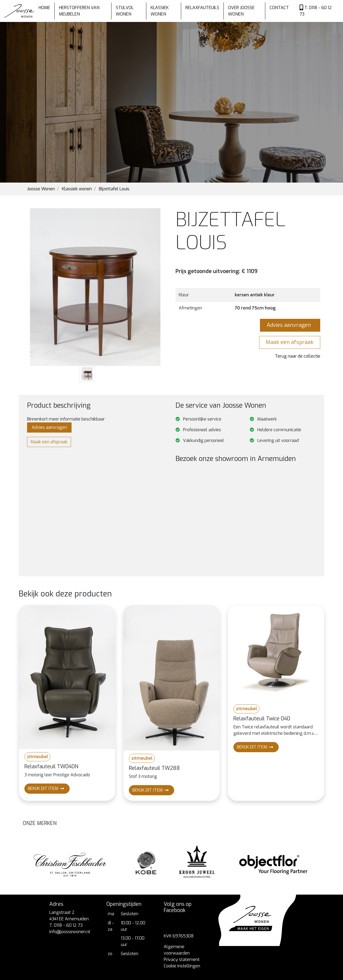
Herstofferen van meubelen (79, 11)
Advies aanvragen (290, 325)
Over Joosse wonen (241, 11)
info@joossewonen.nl (70, 932)
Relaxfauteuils (202, 8)
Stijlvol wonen (125, 11)
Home (44, 8)
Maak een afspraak (290, 342)
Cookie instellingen (182, 966)
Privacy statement (182, 960)
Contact (279, 8)
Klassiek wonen (160, 11)
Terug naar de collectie (298, 356)
